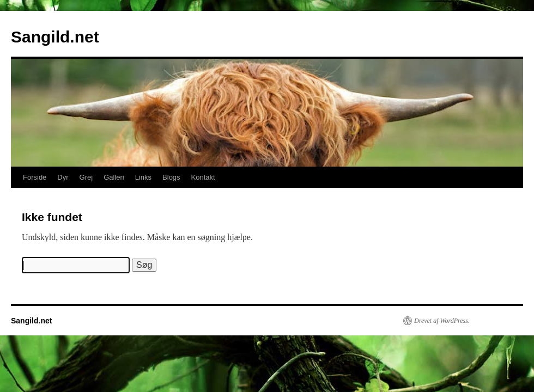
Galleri (114, 177)
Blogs (171, 177)
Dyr (63, 177)
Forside (35, 177)
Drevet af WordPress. (442, 321)
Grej (86, 177)
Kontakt (203, 177)
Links (143, 177)
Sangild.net (55, 37)
